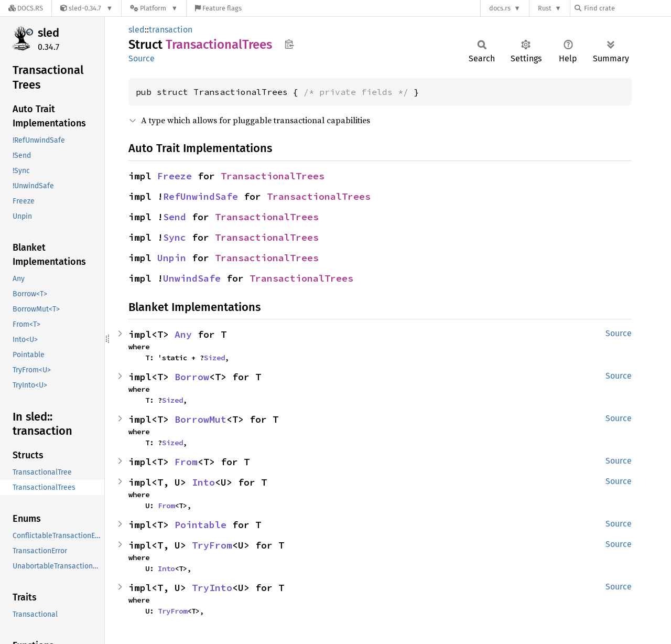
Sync (175, 237)
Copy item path (289, 44)
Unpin (172, 258)
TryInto (212, 588)
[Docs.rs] (26, 8)
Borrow (192, 377)
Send (175, 217)
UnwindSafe (192, 278)
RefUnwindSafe (201, 196)
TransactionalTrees (273, 176)
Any (183, 334)
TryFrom (212, 545)
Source (142, 58)
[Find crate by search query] (627, 8)
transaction (171, 30)
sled (48, 33)
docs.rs (500, 8)
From (186, 462)
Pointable (201, 525)
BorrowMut (201, 419)
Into (203, 482)
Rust (545, 8)
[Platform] (154, 8)
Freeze (175, 176)
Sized (214, 358)
